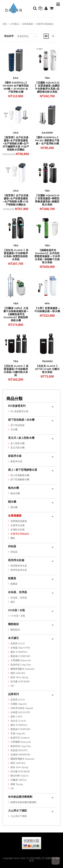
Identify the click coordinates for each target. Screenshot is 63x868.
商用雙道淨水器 (19, 566)
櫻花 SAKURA (18, 673)
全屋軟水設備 (17, 530)
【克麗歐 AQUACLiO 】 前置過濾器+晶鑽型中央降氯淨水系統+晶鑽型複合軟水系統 (47, 87)
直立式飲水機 (17, 448)
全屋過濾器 (27, 24)
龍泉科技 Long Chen (21, 665)
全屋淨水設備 (17, 525)
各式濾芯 (13, 638)
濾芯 (13, 602)
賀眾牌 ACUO (18, 644)
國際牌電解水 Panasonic (23, 669)
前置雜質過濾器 (19, 521)
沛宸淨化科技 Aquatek (22, 708)
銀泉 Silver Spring (19, 677)
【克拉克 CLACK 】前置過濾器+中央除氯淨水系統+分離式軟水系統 (16, 371)
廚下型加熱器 (17, 425)
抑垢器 (12, 546)
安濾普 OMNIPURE (20, 755)
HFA (47, 303)
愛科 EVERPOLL (19, 652)
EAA (16, 78)
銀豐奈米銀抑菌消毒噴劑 (23, 802)
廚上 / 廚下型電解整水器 (23, 470)
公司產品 (14, 24)
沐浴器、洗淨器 (17, 592)
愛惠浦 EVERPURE (20, 656)
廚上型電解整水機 (20, 475)
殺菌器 (12, 578)
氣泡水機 (13, 488)
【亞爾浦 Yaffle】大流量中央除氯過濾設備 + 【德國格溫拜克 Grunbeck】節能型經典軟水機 (16, 314)
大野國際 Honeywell (21, 660)
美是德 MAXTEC (19, 750)
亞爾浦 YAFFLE (19, 780)
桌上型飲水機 (17, 443)
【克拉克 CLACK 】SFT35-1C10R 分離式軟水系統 (47, 369)
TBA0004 (47, 361)
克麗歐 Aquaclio (19, 704)
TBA (47, 78)
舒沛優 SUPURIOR (20, 682)
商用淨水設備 (16, 560)
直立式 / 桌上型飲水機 (21, 438)
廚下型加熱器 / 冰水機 (21, 420)
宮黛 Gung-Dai (18, 734)
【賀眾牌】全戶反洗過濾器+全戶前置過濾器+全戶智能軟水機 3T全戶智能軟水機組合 (16, 200)
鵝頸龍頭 (13, 624)
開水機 (12, 502)
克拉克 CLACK (18, 721)
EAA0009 (47, 133)
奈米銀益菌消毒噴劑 (20, 797)
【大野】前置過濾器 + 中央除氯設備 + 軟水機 (47, 310)
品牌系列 (13, 694)
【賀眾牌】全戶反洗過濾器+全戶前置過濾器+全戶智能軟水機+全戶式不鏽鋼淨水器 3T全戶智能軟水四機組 (16, 143)
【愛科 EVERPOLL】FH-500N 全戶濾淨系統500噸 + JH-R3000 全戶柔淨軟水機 (16, 87)
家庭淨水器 (15, 456)
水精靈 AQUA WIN (20, 648)
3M (12, 686)
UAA (16, 133)
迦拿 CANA (16, 717)
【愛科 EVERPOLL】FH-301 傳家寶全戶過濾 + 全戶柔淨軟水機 (47, 140)
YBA (47, 245)
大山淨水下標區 (17, 811)
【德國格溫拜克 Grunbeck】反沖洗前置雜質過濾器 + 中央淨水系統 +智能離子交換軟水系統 (47, 256)
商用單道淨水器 (19, 570)
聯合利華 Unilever (19, 776)
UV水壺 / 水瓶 (16, 610)
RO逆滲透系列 (17, 406)
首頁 (5, 24)
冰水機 (14, 430)
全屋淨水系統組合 (45, 24)
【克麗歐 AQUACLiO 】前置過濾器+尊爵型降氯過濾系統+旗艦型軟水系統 (47, 200)
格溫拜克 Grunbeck (20, 738)
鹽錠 (13, 538)
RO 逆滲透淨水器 (19, 411)
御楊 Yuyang (17, 784)
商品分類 (14, 399)
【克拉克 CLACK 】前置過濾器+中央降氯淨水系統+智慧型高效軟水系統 (16, 255)
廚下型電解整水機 (20, 480)
